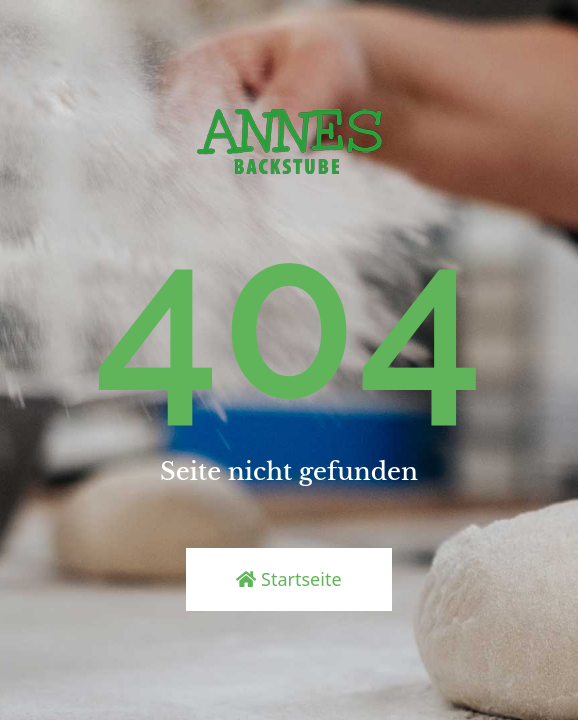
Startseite (288, 579)
